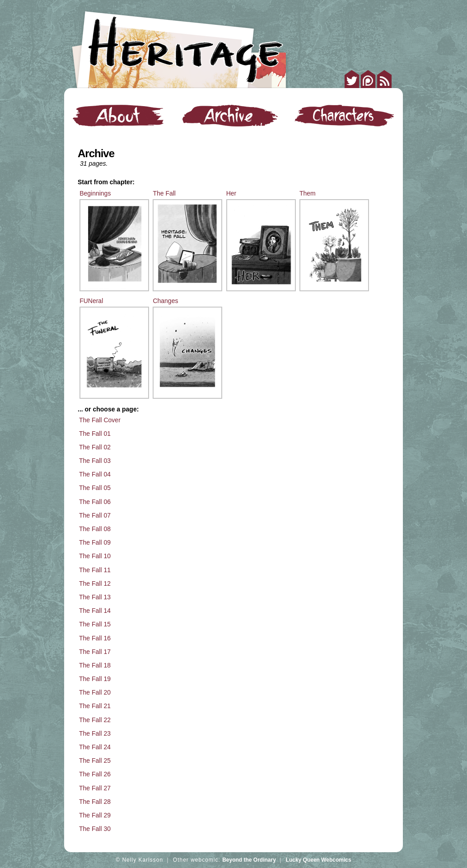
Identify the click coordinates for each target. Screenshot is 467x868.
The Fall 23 (95, 733)
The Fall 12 (95, 583)
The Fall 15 (95, 624)
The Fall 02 (95, 447)
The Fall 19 (95, 679)
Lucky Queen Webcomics (319, 860)
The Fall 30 (95, 829)
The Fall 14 (95, 611)
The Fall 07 (95, 515)
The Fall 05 (95, 488)
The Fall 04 (95, 474)
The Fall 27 (95, 788)
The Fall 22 (95, 720)
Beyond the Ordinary (249, 860)
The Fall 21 (95, 706)
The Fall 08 (95, 529)
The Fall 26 (95, 774)
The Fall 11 (95, 570)
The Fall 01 (95, 434)
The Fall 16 (95, 638)
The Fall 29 (95, 815)
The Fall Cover (100, 420)
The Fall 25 (95, 761)
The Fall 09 (95, 542)
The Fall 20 (95, 692)
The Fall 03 (95, 461)
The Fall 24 (95, 747)
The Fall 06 (95, 502)
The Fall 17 (95, 652)
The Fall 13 (95, 597)
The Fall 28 (95, 802)
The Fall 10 (95, 556)
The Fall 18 (95, 665)
